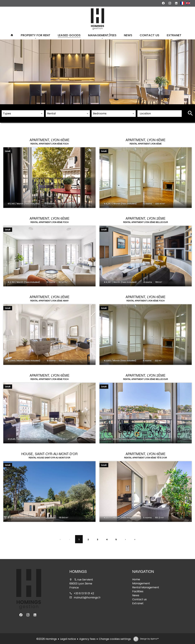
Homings (78, 571)
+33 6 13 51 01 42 (84, 593)
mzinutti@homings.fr (87, 597)
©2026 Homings (47, 638)
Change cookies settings (115, 638)
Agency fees (87, 638)
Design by (149, 638)
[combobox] (23, 113)
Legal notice (68, 638)
